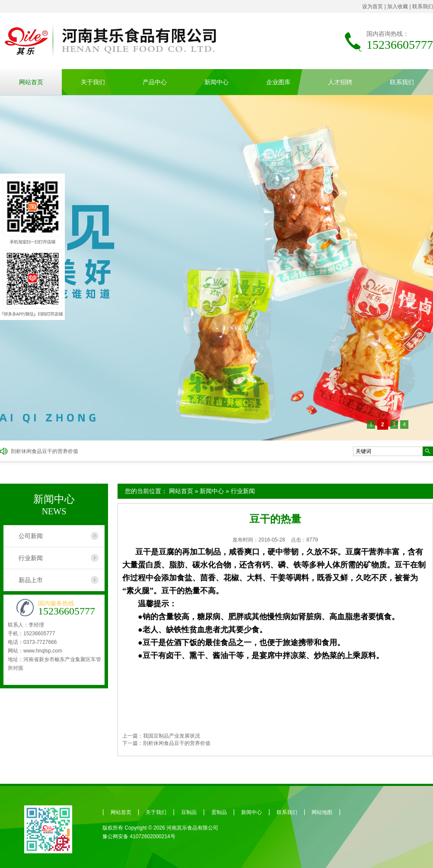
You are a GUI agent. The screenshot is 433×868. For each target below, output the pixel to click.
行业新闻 (243, 491)
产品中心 (155, 82)
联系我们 (423, 6)
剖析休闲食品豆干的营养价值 (45, 451)
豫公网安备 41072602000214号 (139, 836)
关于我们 (93, 82)
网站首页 (31, 82)
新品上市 (31, 580)
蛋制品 (219, 812)
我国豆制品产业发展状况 (172, 736)
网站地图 (322, 812)
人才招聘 (340, 82)
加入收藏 (398, 6)
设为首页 (373, 6)
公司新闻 (31, 536)
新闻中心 (216, 82)
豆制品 (189, 812)
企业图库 (278, 82)
